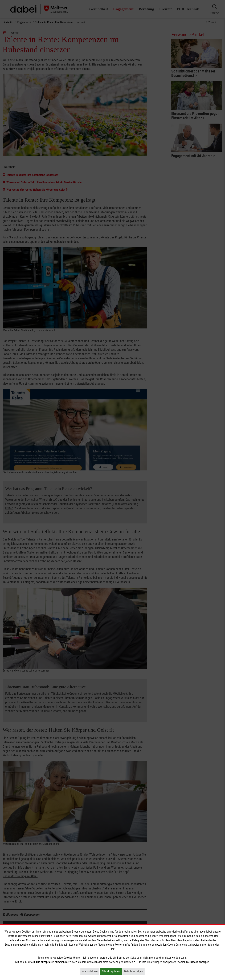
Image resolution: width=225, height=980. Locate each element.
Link (112, 949)
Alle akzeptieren (112, 971)
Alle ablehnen (91, 971)
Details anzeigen (134, 971)
